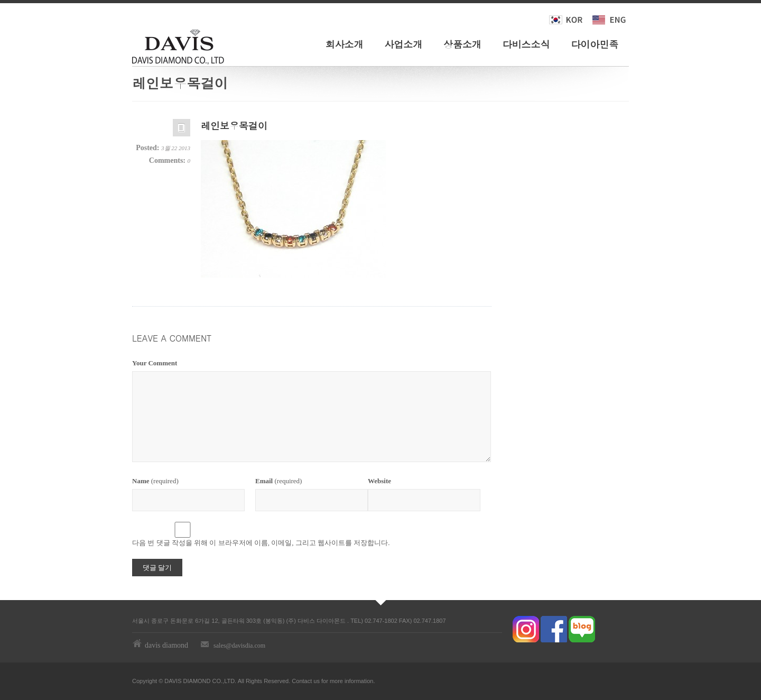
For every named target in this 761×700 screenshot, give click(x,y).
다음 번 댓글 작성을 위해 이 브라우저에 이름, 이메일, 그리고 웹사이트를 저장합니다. (261, 543)
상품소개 (462, 44)
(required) (155, 481)
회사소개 (345, 44)
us (317, 681)
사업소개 (403, 44)
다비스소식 (526, 44)
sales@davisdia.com (239, 646)
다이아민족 (595, 44)
